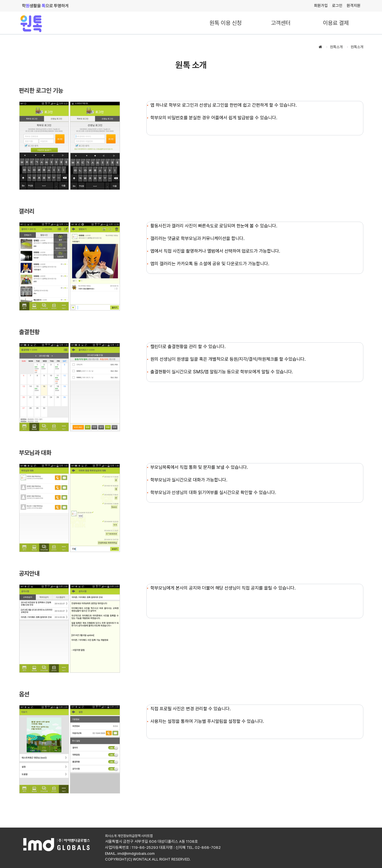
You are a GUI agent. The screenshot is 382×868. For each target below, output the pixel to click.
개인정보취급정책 (129, 836)
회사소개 (111, 836)
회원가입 (321, 5)
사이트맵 (147, 836)
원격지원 (354, 5)
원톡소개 (336, 47)
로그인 (337, 5)
